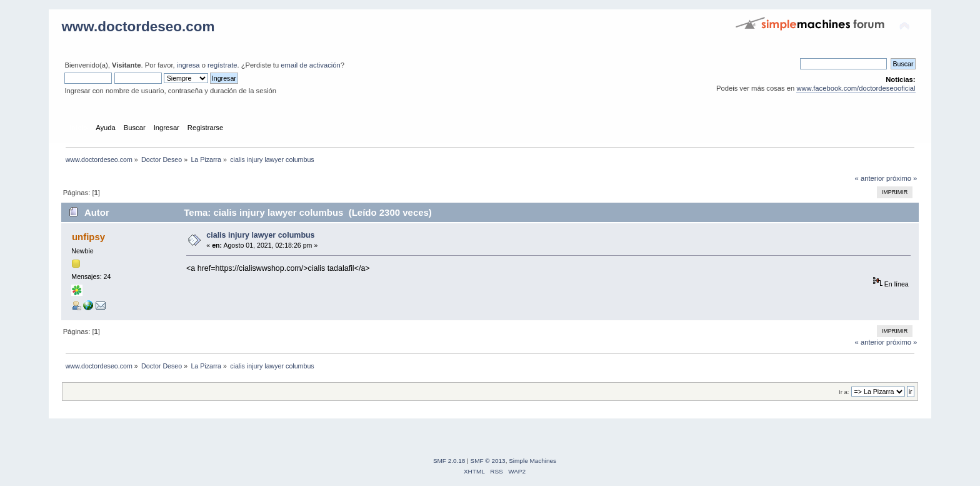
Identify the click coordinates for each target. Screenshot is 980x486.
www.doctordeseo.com (138, 27)
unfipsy (88, 237)
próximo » (902, 178)
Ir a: (844, 392)
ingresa (188, 65)
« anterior (870, 178)
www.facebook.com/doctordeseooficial (856, 88)
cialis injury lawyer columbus (260, 235)
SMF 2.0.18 (449, 461)
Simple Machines (532, 461)
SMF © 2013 (488, 461)
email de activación (310, 65)
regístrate (222, 65)
